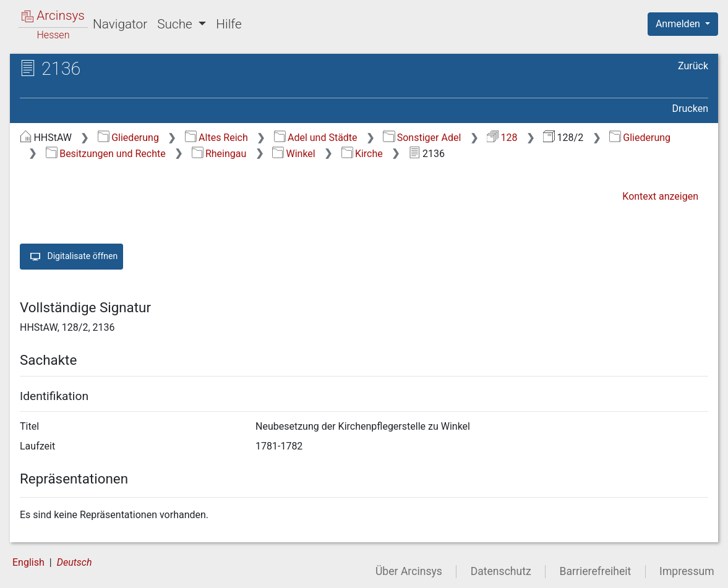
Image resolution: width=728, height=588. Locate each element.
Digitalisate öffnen (71, 257)
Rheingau (219, 154)
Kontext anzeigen (660, 196)
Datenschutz (501, 571)
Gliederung (128, 138)
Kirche (362, 154)
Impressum (687, 571)
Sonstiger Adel (422, 138)
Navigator (120, 24)
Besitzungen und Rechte (106, 154)
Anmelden (679, 24)
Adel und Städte (316, 138)
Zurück (693, 66)
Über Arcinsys (409, 571)
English (28, 562)
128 (502, 138)
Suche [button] (176, 24)
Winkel (294, 154)
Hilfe (229, 24)
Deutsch (75, 562)
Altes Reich (216, 138)
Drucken (690, 109)
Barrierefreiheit (596, 571)
